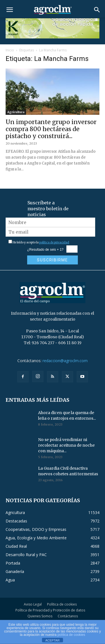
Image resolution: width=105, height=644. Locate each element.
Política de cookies (62, 604)
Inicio (10, 50)
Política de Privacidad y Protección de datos (50, 610)
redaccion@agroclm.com (65, 361)
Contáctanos (68, 616)
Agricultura (16, 112)
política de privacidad (54, 242)
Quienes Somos (40, 616)
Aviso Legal (33, 604)
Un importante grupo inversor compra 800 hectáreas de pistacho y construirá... (51, 129)
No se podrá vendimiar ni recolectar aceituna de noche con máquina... (66, 445)
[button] (10, 10)
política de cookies (71, 635)
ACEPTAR (53, 640)
